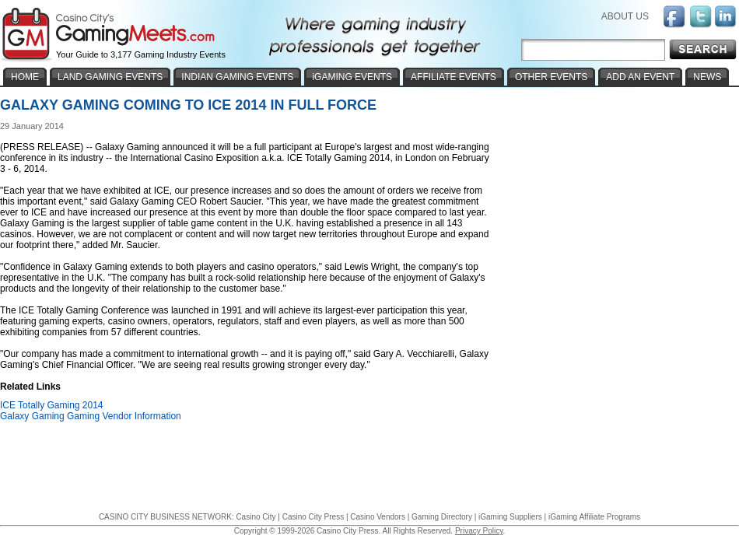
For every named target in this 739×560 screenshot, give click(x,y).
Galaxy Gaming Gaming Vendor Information (91, 416)
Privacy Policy (479, 531)
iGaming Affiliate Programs (594, 517)
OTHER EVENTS (551, 77)
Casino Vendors (378, 517)
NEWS (707, 77)
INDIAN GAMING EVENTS (237, 77)
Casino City (256, 517)
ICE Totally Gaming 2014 (52, 405)
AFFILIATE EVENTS (454, 77)
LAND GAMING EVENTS (110, 77)
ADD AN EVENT (640, 77)
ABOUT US (625, 16)
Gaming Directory (442, 517)
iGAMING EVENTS (352, 77)
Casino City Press (313, 517)
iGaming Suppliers (510, 517)
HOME (25, 77)
